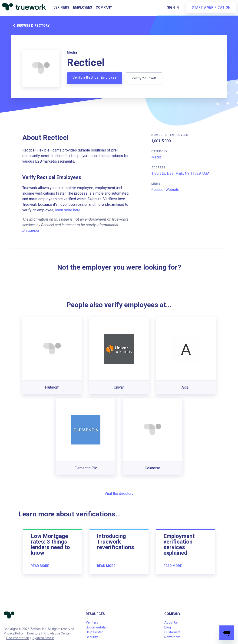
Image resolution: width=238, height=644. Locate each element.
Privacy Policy (14, 633)
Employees (83, 7)
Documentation (18, 638)
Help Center (94, 632)
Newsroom (172, 637)
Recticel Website (165, 190)
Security (92, 637)
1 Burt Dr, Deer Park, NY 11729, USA (180, 173)
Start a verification (211, 7)
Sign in (173, 7)
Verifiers (61, 7)
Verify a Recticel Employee (95, 77)
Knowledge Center (57, 633)
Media (156, 157)
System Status (43, 638)
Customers (172, 632)
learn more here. (68, 210)
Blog (168, 627)
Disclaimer (31, 230)
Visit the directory (119, 494)
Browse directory (30, 26)
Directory (34, 633)
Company (104, 7)
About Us (171, 622)
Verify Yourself (144, 78)
